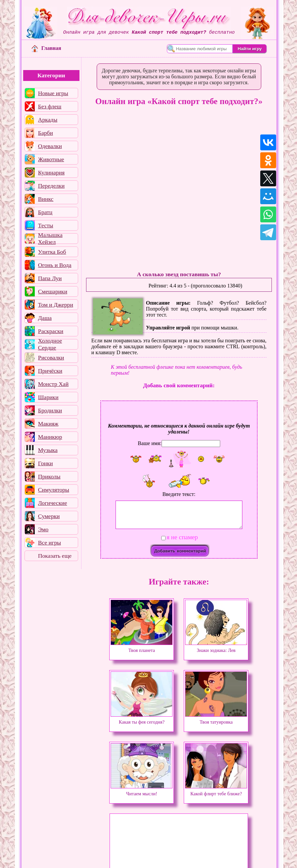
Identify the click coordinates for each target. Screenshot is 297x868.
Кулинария (51, 172)
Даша (45, 318)
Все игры (49, 543)
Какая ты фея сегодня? (142, 719)
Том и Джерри (56, 305)
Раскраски (51, 331)
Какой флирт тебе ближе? (216, 791)
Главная (46, 48)
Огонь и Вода (55, 265)
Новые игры (53, 93)
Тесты (46, 225)
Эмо (43, 529)
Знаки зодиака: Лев (216, 647)
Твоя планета (142, 647)
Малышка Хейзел (50, 239)
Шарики (48, 397)
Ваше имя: (150, 443)
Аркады (48, 120)
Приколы (49, 476)
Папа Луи (50, 278)
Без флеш (50, 106)
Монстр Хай (53, 384)
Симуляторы (54, 490)
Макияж (48, 424)
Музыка (48, 450)
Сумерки (49, 516)
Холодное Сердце (50, 344)
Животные (51, 159)
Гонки (46, 463)
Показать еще (55, 556)
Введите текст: (179, 494)
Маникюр (50, 437)
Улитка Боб (52, 252)
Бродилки (50, 410)
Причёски (50, 371)
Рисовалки (51, 358)
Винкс (46, 199)
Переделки (51, 186)
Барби (46, 133)
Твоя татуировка (216, 719)
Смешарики (53, 291)
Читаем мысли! (142, 791)
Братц (45, 212)
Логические (53, 503)
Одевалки (50, 146)
